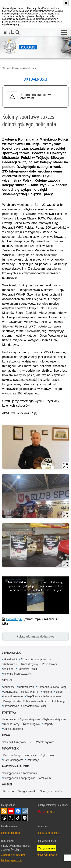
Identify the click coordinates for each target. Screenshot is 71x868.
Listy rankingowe (13, 760)
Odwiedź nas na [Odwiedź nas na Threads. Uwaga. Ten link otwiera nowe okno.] (4, 818)
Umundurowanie (13, 696)
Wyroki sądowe (45, 742)
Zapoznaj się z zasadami (13, 855)
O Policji (7, 680)
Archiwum (45, 778)
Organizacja (11, 692)
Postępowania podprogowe (19, 778)
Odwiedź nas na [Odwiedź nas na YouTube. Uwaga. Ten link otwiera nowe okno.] (11, 811)
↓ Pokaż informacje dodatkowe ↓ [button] (36, 636)
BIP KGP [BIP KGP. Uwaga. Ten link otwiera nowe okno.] (51, 812)
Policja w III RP (30, 692)
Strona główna (11, 68)
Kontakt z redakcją (10, 833)
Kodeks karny (11, 724)
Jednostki (9, 687)
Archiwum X (11, 664)
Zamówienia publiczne (16, 766)
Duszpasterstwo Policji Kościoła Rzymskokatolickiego (35, 701)
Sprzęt (59, 692)
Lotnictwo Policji (27, 669)
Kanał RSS (4, 811)
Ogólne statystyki (30, 719)
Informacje (10, 719)
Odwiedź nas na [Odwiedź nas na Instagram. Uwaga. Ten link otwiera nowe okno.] (25, 811)
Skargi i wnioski (27, 791)
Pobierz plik (14, 619)
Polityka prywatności (12, 860)
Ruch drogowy (30, 664)
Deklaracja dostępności (48, 833)
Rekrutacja (33, 760)
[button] (64, 33)
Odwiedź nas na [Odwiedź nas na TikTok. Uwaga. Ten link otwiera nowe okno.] (18, 818)
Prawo (6, 735)
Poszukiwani (49, 664)
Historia (47, 692)
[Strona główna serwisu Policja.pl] (5, 32)
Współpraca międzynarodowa (44, 696)
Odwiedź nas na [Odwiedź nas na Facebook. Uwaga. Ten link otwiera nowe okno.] (18, 811)
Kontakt (7, 784)
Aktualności (29, 68)
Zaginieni (9, 669)
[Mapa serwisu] (11, 32)
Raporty (49, 724)
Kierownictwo (26, 687)
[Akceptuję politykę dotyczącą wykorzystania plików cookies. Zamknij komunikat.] (66, 3)
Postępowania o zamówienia (20, 773)
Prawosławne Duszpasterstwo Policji (25, 706)
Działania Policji (12, 653)
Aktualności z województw (36, 659)
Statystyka (9, 713)
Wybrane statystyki (55, 719)
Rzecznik (9, 791)
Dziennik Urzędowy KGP (18, 742)
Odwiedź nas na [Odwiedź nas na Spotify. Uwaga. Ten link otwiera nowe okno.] (25, 818)
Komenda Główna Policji (52, 687)
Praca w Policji (11, 748)
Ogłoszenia (47, 755)
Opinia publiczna (13, 729)
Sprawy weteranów (51, 791)
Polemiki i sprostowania (17, 674)
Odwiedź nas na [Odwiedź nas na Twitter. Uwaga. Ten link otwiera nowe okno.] (11, 818)
